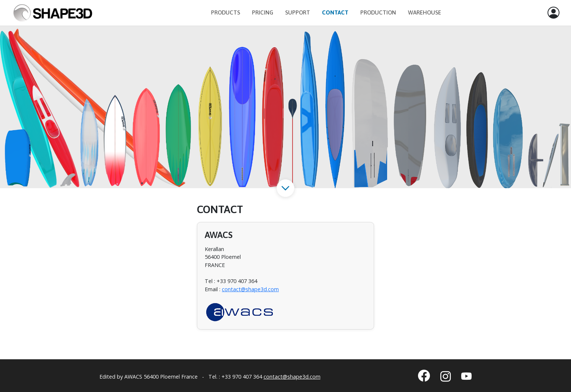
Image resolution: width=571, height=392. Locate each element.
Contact (335, 12)
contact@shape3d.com (250, 289)
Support (298, 12)
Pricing (263, 12)
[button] (554, 13)
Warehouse (425, 12)
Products (226, 12)
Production (378, 12)
